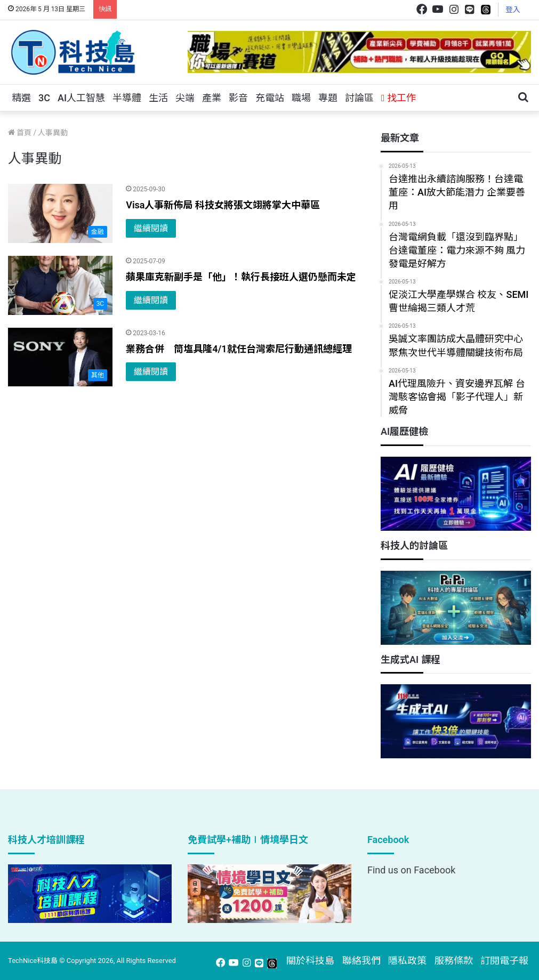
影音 (238, 98)
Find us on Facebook (411, 870)
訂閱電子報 (504, 961)
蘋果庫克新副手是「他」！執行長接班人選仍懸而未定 (241, 277)
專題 (328, 98)
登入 (513, 10)
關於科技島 (310, 961)
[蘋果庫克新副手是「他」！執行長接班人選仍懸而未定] (60, 285)
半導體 (127, 98)
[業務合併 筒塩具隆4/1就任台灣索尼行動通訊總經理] (60, 357)
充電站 (270, 98)
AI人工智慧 (81, 98)
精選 (21, 98)
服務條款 (454, 961)
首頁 (20, 133)
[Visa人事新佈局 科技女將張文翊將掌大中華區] (60, 213)
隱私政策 (407, 961)
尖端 (185, 98)
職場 (301, 98)
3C (44, 98)
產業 (212, 98)
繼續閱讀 (151, 228)
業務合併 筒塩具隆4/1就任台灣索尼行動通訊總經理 (239, 349)
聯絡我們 (361, 961)
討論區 (359, 98)
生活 (158, 98)
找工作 (399, 98)
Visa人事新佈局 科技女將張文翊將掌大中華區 (223, 205)
